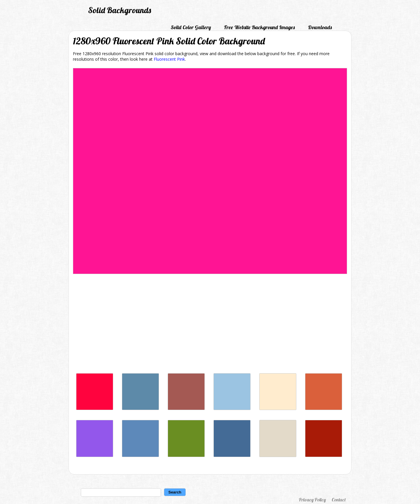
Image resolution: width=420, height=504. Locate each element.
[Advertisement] (210, 325)
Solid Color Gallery (191, 27)
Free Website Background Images (259, 27)
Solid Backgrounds (120, 10)
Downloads (320, 27)
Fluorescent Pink (169, 59)
